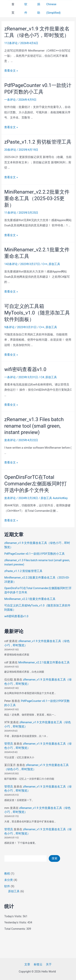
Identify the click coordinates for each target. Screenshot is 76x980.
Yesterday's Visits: (16, 922)
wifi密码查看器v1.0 (25, 369)
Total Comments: (15, 929)
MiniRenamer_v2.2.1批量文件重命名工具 (30, 599)
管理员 (9, 744)
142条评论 (11, 264)
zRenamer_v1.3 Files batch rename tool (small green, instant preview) (34, 426)
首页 (13, 8)
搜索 (55, 858)
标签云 (38, 964)
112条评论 (11, 43)
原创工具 (54, 264)
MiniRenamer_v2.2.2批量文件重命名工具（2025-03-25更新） (37, 198)
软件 (26, 8)
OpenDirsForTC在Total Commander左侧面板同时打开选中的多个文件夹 (35, 484)
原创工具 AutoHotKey (54, 498)
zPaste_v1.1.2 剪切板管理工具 (38, 142)
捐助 (39, 8)
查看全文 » (11, 71)
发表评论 (10, 440)
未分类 (9, 880)
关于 (49, 964)
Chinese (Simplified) (53, 8)
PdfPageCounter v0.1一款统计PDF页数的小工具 (34, 554)
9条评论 (9, 327)
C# (42, 377)
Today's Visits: (13, 916)
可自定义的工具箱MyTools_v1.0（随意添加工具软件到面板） (37, 313)
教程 (7, 874)
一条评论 (10, 100)
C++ (45, 264)
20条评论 (10, 150)
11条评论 (10, 213)
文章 (27, 964)
